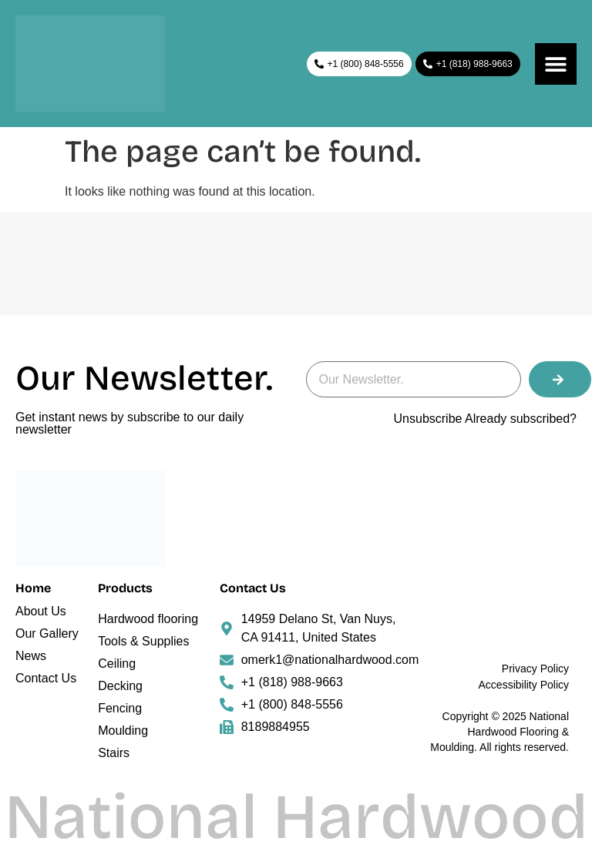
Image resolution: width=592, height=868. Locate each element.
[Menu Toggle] (556, 64)
